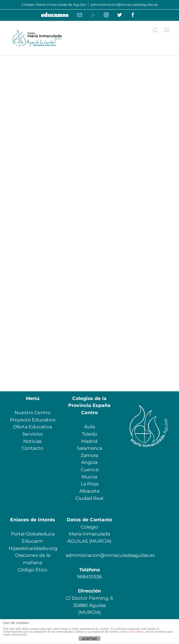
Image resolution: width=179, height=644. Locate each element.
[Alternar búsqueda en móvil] (156, 30)
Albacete (89, 491)
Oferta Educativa (32, 427)
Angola (89, 462)
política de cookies (131, 632)
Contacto (32, 448)
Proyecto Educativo (33, 420)
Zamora (89, 455)
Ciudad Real (89, 498)
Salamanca (89, 448)
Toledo (89, 434)
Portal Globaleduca (33, 534)
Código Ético (32, 570)
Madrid (89, 441)
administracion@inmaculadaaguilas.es (124, 4)
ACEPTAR (89, 639)
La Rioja (89, 484)
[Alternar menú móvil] (167, 30)
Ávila (89, 427)
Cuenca (89, 470)
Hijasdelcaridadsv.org (33, 548)
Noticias (32, 441)
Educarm (32, 541)
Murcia (89, 477)
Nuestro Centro (32, 413)
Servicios (32, 434)
